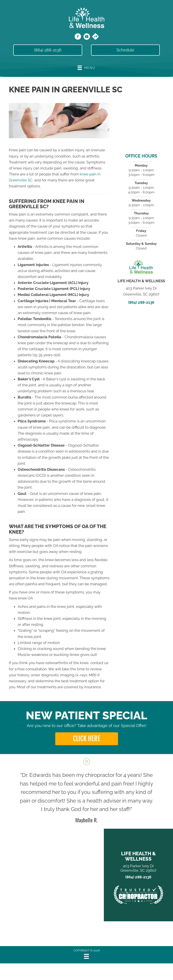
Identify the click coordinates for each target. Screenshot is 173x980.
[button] (87, 739)
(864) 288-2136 (141, 302)
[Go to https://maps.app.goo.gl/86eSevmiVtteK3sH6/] (95, 37)
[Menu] (86, 956)
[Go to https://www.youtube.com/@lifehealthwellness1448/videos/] (87, 37)
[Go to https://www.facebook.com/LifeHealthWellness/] (78, 37)
